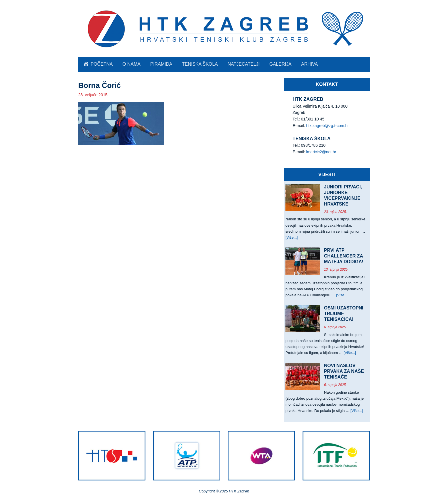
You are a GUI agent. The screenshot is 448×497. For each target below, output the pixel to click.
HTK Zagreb (224, 29)
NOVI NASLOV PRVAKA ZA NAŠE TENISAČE (344, 371)
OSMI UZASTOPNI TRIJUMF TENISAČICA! (344, 314)
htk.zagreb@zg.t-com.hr (327, 126)
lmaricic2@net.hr (321, 152)
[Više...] (292, 237)
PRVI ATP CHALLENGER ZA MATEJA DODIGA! (344, 256)
